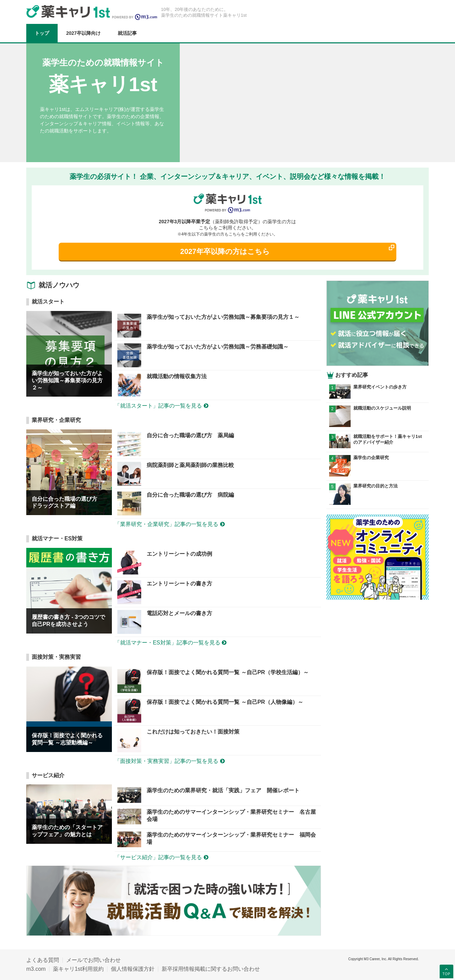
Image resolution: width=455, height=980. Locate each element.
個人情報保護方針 (133, 969)
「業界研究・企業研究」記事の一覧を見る (170, 524)
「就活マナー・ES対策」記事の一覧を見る (171, 643)
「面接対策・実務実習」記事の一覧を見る (170, 761)
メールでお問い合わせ (93, 960)
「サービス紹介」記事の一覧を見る (161, 857)
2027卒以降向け (83, 33)
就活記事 (127, 33)
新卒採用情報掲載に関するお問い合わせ (211, 969)
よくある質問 (43, 960)
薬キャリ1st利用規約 (78, 969)
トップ (42, 33)
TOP (446, 971)
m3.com (36, 969)
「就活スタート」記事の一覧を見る (161, 406)
